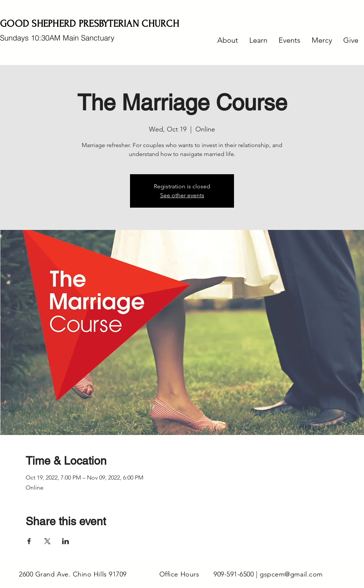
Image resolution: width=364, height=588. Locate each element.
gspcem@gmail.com (291, 574)
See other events (182, 195)
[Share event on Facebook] (29, 541)
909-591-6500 (234, 574)
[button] (228, 40)
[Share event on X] (47, 541)
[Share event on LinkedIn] (66, 541)
